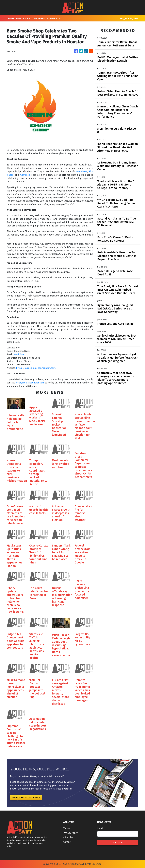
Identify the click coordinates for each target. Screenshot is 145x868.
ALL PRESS (39, 19)
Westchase (82, 171)
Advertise (68, 837)
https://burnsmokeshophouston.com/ (36, 368)
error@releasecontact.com (30, 383)
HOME (11, 19)
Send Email (19, 354)
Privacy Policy (70, 833)
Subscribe (118, 843)
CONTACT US (54, 19)
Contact (67, 842)
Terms (67, 828)
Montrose (25, 175)
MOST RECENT (24, 19)
